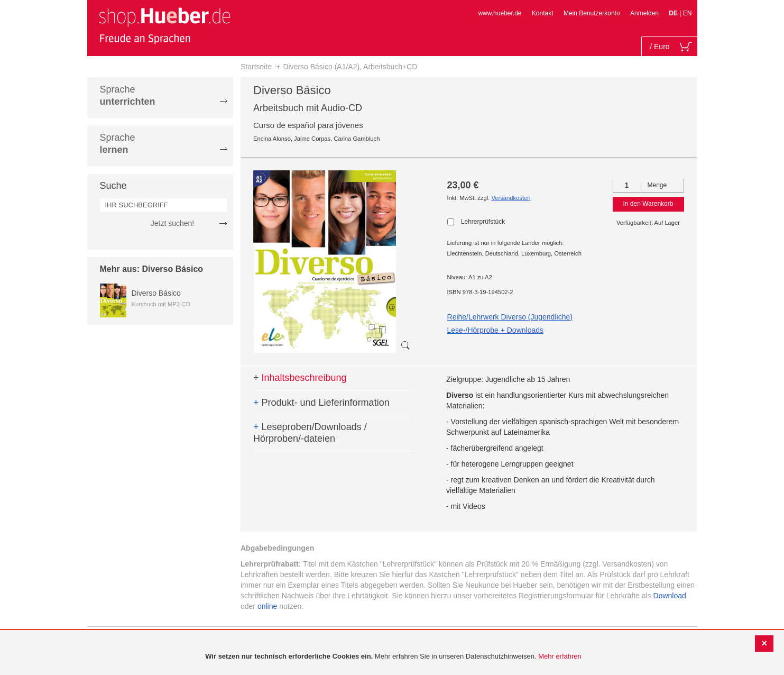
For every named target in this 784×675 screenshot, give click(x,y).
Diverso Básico (156, 293)
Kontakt (543, 13)
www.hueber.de (500, 13)
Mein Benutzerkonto (592, 13)
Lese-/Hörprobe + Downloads (496, 330)
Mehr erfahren (560, 656)
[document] (393, 657)
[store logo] (164, 25)
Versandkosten (511, 198)
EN (688, 13)
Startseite (256, 67)
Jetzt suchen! (173, 223)
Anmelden (644, 13)
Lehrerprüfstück (483, 222)
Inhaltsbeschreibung (300, 378)
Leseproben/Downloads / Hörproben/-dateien (310, 433)
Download (670, 596)
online (267, 606)
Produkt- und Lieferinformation (321, 403)
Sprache (128, 95)
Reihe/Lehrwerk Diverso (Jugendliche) (510, 317)
